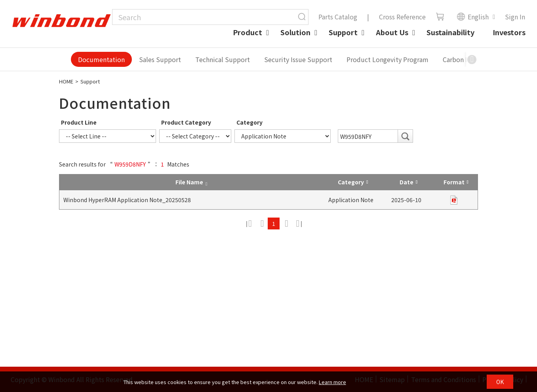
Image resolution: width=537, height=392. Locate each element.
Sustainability (450, 32)
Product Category (186, 122)
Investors (509, 32)
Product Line (79, 122)
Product (248, 32)
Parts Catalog (338, 17)
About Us (392, 32)
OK (500, 382)
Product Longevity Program (388, 59)
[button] (472, 59)
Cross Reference (402, 17)
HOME (66, 81)
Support (343, 32)
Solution (295, 32)
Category (249, 122)
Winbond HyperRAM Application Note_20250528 (127, 200)
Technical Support (223, 59)
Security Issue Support (298, 59)
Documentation (101, 59)
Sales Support (160, 59)
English (473, 17)
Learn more (332, 382)
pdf (454, 200)
